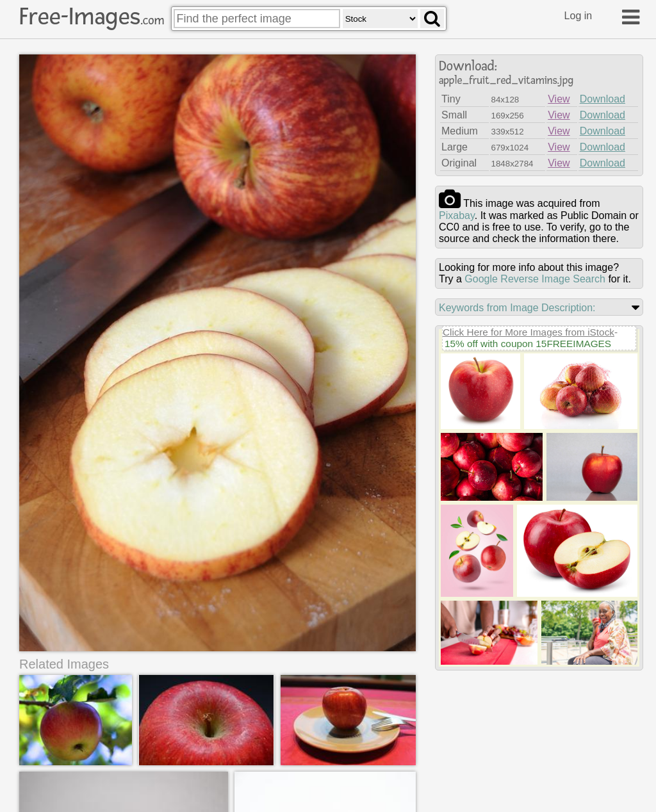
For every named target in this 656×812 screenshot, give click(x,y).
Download (603, 99)
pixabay (457, 215)
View (559, 99)
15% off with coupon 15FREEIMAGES (528, 344)
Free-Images (92, 17)
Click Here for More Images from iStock (529, 332)
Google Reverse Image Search (535, 279)
